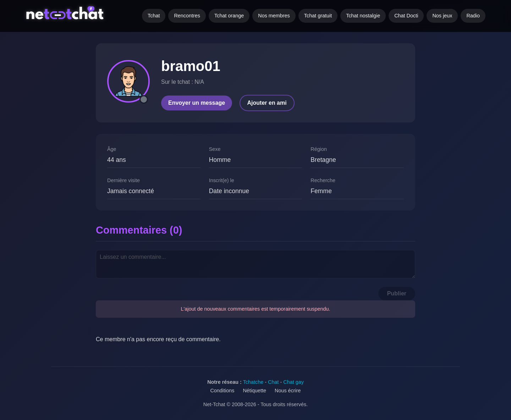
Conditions (222, 391)
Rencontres (187, 16)
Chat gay (293, 382)
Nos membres (274, 16)
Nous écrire (288, 391)
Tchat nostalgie (363, 16)
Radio (473, 16)
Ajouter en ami (267, 103)
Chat (273, 382)
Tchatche (253, 382)
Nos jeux (442, 16)
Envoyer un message (197, 103)
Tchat (154, 16)
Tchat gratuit (318, 16)
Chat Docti (406, 16)
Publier (397, 293)
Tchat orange (229, 16)
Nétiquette (254, 391)
